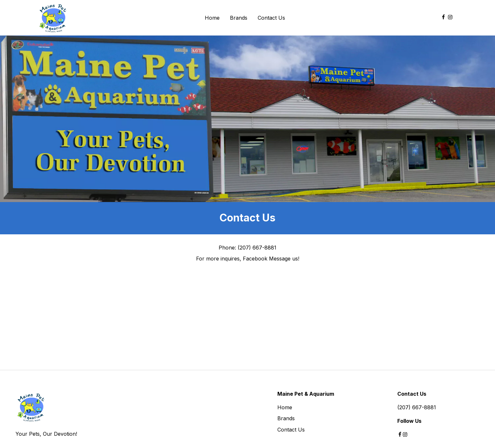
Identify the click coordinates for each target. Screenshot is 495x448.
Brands (286, 418)
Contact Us (291, 430)
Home (285, 407)
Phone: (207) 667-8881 (247, 248)
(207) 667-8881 (417, 407)
